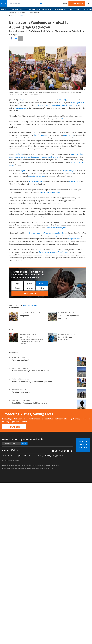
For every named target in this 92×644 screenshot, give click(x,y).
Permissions (33, 456)
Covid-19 (63, 100)
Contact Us (6, 456)
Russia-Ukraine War (62, 9)
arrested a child (75, 181)
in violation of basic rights (56, 228)
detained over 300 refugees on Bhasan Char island (47, 233)
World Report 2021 (77, 103)
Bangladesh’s (24, 100)
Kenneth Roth (68, 135)
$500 (17, 288)
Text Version (61, 456)
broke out (19, 154)
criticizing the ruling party (50, 192)
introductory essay (41, 135)
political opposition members (66, 105)
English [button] (64, 3)
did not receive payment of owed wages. (54, 252)
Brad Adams (61, 119)
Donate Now (77, 3)
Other (42, 288)
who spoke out (21, 108)
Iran (72, 9)
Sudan (79, 9)
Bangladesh (32, 305)
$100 (29, 283)
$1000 (29, 288)
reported (24, 171)
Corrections (14, 456)
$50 (17, 283)
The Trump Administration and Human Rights (39, 9)
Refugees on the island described (65, 236)
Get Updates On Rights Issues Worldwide (23, 439)
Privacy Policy (23, 456)
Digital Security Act (36, 181)
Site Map (40, 456)
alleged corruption (70, 171)
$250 (42, 283)
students (45, 105)
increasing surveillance (36, 176)
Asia (25, 305)
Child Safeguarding (50, 456)
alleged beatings (74, 239)
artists (39, 105)
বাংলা (22, 16)
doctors (52, 105)
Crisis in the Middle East (16, 9)
